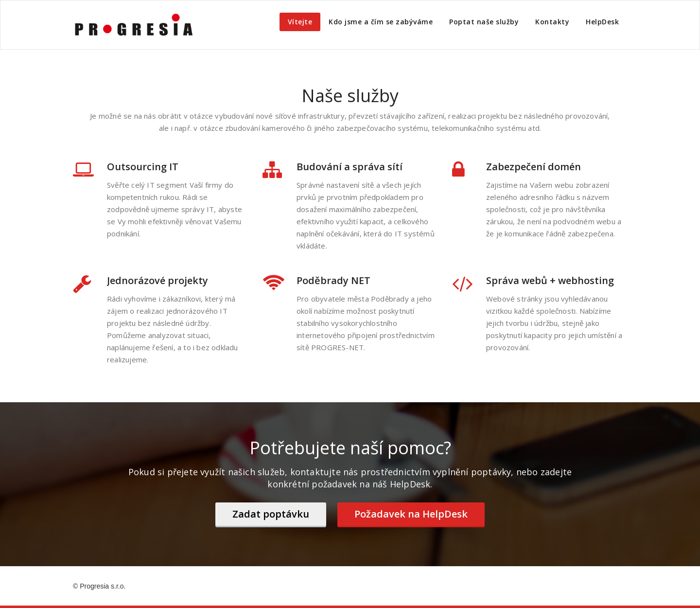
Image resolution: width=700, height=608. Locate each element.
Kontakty (552, 22)
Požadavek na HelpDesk (411, 514)
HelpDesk (602, 22)
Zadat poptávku (271, 514)
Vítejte (300, 22)
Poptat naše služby (484, 22)
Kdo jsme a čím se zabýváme (381, 22)
